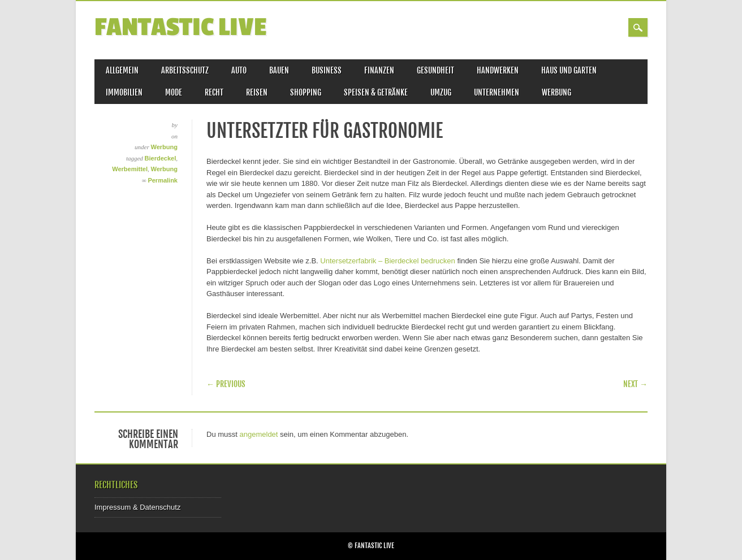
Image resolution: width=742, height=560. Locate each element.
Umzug (441, 92)
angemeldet (259, 434)
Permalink (163, 180)
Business (327, 70)
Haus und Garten (569, 70)
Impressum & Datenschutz (137, 507)
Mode (174, 92)
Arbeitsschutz (185, 70)
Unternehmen (497, 92)
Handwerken (498, 70)
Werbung (556, 92)
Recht (214, 92)
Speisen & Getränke (376, 92)
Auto (239, 70)
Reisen (257, 92)
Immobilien (124, 92)
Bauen (279, 70)
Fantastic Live (180, 27)
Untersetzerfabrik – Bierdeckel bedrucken (387, 261)
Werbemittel (130, 169)
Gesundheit (435, 70)
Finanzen (379, 70)
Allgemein (122, 70)
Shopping (306, 92)
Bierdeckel (161, 158)
